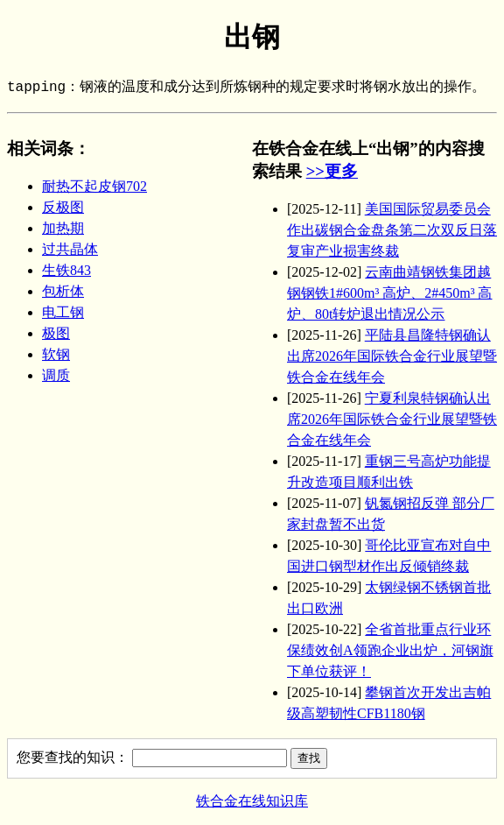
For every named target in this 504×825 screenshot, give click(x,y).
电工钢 (63, 312)
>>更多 (332, 171)
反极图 (63, 207)
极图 (56, 333)
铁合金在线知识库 (252, 801)
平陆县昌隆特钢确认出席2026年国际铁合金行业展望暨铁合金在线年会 (392, 356)
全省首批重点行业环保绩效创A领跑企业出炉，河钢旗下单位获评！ (390, 650)
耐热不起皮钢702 (94, 186)
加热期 (63, 228)
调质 (56, 375)
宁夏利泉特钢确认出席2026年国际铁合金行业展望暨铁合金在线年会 (392, 419)
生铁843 (66, 270)
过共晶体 (70, 249)
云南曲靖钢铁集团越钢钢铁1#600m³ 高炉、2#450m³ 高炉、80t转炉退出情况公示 (389, 293)
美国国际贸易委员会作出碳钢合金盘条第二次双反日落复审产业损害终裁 (392, 230)
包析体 (63, 291)
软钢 (56, 354)
